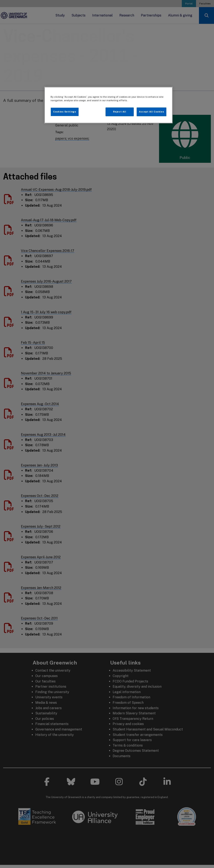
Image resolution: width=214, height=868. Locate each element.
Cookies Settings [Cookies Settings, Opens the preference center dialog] (65, 112)
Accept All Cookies (152, 112)
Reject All (120, 112)
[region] (108, 105)
